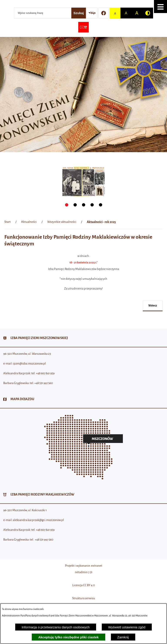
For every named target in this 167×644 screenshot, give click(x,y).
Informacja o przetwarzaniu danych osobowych (56, 627)
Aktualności (29, 222)
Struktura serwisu (84, 598)
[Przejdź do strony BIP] (92, 13)
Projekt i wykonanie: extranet (84, 566)
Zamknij (123, 637)
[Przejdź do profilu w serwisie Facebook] (104, 13)
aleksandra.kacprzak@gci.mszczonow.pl (38, 520)
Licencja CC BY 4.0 (83, 585)
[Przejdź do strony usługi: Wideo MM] (83, 27)
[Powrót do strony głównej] (8, 222)
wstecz (153, 306)
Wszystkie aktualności (62, 222)
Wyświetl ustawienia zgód (127, 627)
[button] (160, 7)
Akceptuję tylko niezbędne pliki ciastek (68, 637)
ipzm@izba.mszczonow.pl (29, 364)
